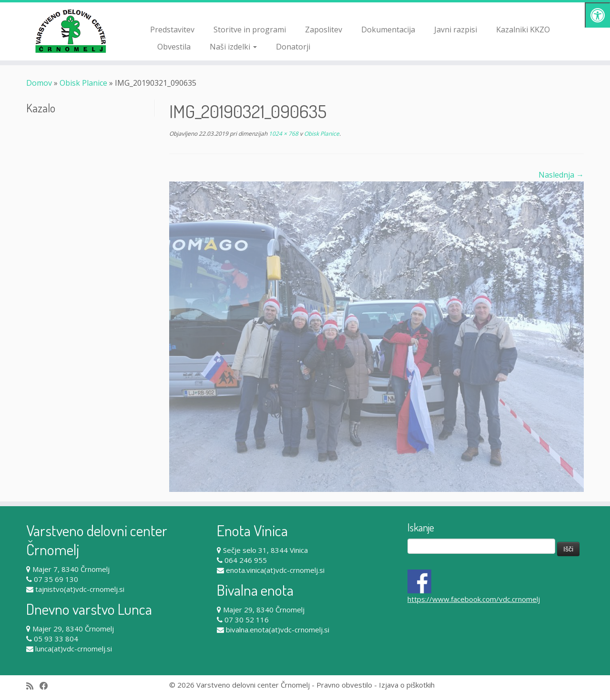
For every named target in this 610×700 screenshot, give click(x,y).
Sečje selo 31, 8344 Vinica (265, 550)
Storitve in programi (250, 30)
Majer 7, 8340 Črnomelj (71, 569)
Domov (39, 83)
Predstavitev (172, 30)
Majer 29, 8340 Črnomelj (73, 629)
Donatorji (293, 47)
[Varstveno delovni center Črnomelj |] (70, 31)
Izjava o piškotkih (407, 685)
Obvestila (174, 47)
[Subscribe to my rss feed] (33, 686)
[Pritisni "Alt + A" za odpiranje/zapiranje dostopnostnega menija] (597, 15)
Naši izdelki (233, 47)
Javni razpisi (456, 30)
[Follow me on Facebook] (47, 686)
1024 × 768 (283, 134)
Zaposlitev (324, 30)
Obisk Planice (83, 83)
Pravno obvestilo (344, 685)
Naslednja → (561, 175)
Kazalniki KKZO (523, 30)
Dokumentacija (388, 30)
